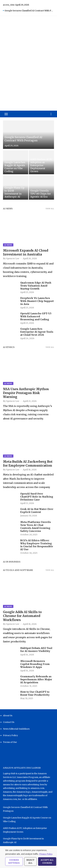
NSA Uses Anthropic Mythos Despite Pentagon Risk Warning (26, 393)
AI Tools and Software (18, 570)
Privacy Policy (10, 735)
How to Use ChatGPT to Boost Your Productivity (35, 693)
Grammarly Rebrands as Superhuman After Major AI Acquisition (36, 679)
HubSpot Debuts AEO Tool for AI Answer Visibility (36, 650)
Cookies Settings (14, 862)
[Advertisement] (28, 76)
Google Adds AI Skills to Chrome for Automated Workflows (22, 616)
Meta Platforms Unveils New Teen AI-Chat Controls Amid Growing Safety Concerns (36, 527)
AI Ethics (9, 347)
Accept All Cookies (47, 862)
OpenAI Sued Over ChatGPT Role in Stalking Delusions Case (37, 497)
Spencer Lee (13, 258)
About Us (8, 716)
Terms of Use (10, 742)
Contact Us (9, 722)
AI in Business (12, 562)
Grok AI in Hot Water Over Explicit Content (37, 511)
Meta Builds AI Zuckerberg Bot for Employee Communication (28, 464)
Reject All (30, 862)
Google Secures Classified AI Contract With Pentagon (29, 11)
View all (50, 209)
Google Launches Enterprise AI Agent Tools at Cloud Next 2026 (37, 332)
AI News (8, 209)
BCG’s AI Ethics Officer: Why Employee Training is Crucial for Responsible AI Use (37, 545)
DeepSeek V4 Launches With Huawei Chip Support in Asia (37, 301)
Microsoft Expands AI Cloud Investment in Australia (26, 252)
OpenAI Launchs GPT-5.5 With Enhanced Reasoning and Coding (36, 316)
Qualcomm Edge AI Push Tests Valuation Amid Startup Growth (36, 286)
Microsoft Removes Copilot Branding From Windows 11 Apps (35, 664)
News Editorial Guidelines (16, 729)
